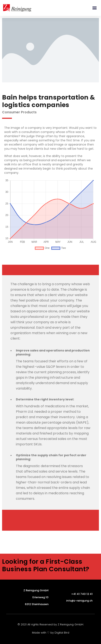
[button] (94, 8)
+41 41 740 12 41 (82, 594)
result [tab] (13, 525)
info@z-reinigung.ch (79, 601)
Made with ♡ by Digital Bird (51, 633)
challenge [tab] (16, 270)
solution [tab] (15, 515)
